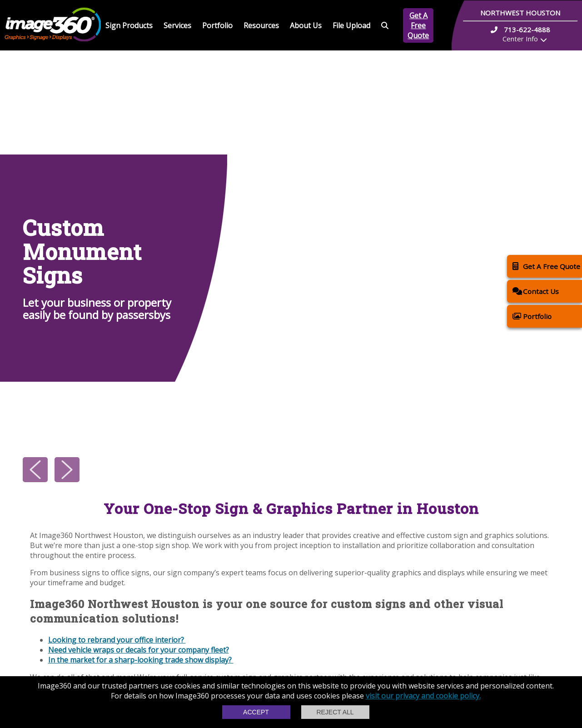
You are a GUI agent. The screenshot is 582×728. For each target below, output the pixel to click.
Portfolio (217, 25)
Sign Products (129, 25)
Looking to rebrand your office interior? (117, 640)
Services (177, 25)
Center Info (520, 39)
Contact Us (536, 291)
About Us (306, 25)
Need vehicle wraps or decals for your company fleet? (139, 650)
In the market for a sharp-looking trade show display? (141, 660)
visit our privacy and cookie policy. (423, 696)
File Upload (351, 25)
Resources (261, 25)
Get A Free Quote (418, 25)
